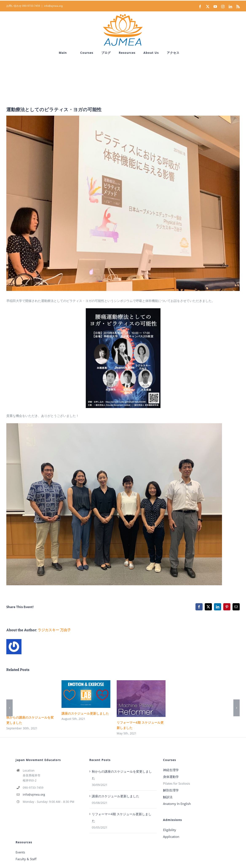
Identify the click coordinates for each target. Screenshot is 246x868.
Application (171, 837)
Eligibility (170, 830)
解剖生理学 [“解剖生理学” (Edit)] (171, 790)
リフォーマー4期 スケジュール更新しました (122, 817)
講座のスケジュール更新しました (85, 713)
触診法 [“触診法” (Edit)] (168, 797)
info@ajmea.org (53, 6)
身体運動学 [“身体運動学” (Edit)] (171, 777)
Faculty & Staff (26, 859)
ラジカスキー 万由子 (54, 630)
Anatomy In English (177, 804)
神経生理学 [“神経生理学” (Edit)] (171, 770)
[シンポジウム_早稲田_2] (123, 203)
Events (20, 852)
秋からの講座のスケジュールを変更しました (122, 775)
